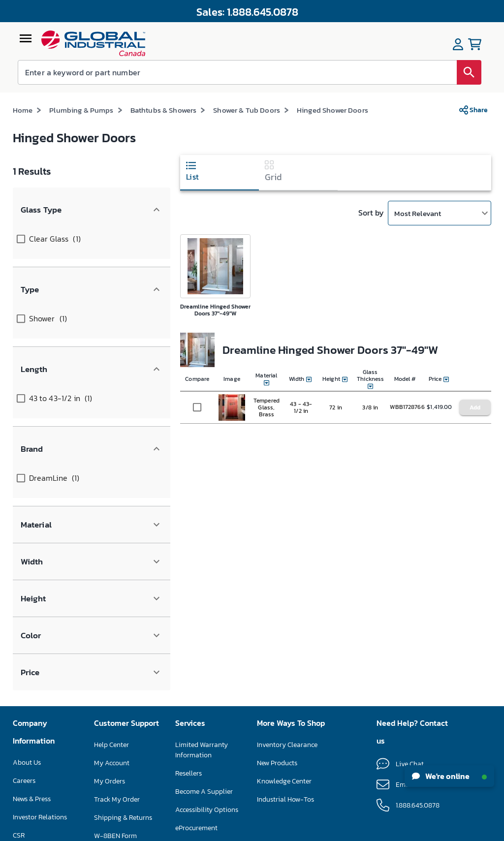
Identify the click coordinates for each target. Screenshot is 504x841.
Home (23, 110)
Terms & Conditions (232, 831)
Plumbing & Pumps (81, 110)
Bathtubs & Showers (164, 110)
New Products (277, 594)
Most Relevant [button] (418, 213)
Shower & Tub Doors (247, 110)
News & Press (32, 630)
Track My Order (117, 630)
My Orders (110, 612)
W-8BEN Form (115, 667)
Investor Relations (40, 648)
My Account (112, 594)
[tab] (220, 173)
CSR (19, 666)
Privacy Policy (280, 831)
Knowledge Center (284, 612)
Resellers (189, 604)
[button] (92, 200)
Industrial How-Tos (285, 630)
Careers (24, 611)
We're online (449, 776)
